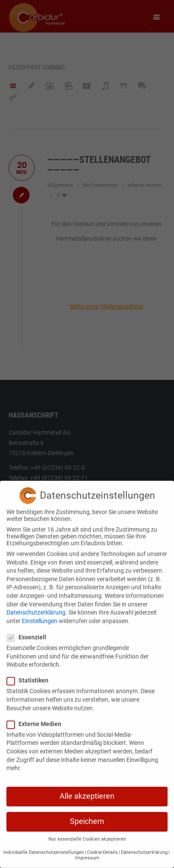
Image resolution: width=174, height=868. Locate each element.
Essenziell (29, 631)
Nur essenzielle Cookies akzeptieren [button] (87, 833)
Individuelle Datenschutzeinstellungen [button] (44, 846)
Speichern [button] (87, 815)
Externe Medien (37, 718)
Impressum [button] (87, 852)
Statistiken (30, 674)
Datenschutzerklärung (36, 606)
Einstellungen (40, 615)
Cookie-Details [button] (102, 846)
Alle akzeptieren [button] (87, 790)
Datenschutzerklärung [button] (144, 846)
